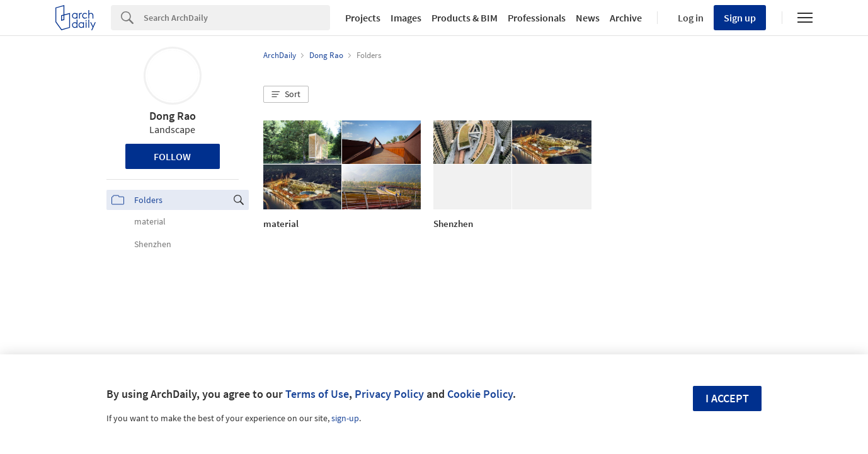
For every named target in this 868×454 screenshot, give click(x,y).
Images (406, 18)
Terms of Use (317, 394)
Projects (363, 18)
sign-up (345, 418)
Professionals (537, 18)
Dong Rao (173, 116)
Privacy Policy (389, 394)
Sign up (740, 18)
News (588, 18)
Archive (626, 18)
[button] (286, 95)
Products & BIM (465, 18)
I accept (727, 398)
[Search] (237, 18)
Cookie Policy (480, 394)
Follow (172, 156)
